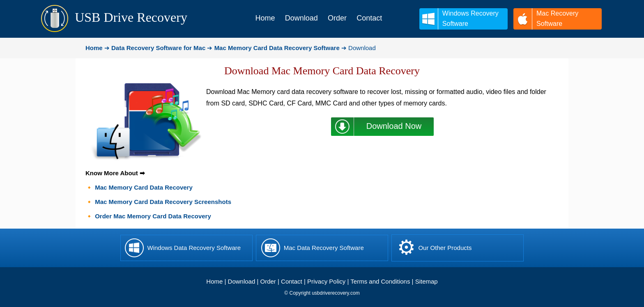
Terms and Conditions (380, 281)
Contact (292, 281)
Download (242, 281)
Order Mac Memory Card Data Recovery (153, 216)
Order (268, 281)
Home (214, 281)
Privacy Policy (326, 281)
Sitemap (427, 281)
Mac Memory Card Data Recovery (144, 187)
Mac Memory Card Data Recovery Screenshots (163, 202)
